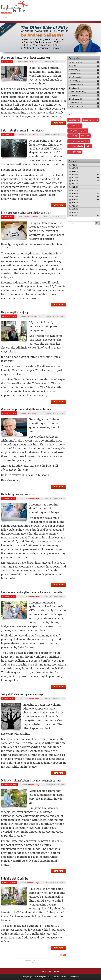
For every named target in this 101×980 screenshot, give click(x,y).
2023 (75, 174)
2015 (75, 200)
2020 (75, 184)
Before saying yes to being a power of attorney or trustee (27, 213)
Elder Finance (76, 77)
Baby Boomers (76, 106)
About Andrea (54, 971)
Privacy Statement (61, 977)
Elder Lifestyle (76, 103)
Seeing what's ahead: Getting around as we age (22, 694)
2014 (75, 203)
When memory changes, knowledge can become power (26, 58)
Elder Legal (74, 88)
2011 (75, 212)
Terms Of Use (74, 977)
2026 (74, 165)
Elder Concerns (76, 84)
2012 (75, 209)
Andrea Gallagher (30, 62)
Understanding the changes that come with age (22, 130)
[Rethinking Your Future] (15, 7)
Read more (58, 123)
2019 (75, 187)
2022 (75, 178)
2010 (75, 215)
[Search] (81, 223)
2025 (75, 168)
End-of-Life (75, 95)
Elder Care (74, 70)
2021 (75, 181)
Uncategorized (75, 62)
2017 (75, 193)
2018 (75, 190)
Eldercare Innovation (77, 92)
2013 (75, 206)
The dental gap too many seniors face (18, 494)
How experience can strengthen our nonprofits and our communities (32, 592)
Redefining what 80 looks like (14, 879)
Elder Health (75, 73)
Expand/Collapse (98, 165)
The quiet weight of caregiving (15, 312)
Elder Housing (76, 99)
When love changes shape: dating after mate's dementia (26, 409)
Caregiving (74, 81)
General (73, 66)
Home (44, 971)
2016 (75, 197)
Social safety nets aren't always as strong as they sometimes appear (31, 780)
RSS (64, 955)
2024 (75, 171)
